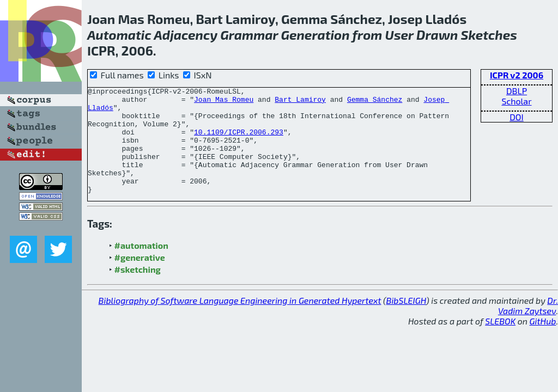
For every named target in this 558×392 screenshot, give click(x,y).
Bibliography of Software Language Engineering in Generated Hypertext (240, 321)
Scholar (516, 101)
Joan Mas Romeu (224, 102)
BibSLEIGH (406, 321)
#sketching (138, 290)
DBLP (517, 91)
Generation (315, 35)
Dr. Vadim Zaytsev (528, 327)
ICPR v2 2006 (517, 75)
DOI (517, 117)
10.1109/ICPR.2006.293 (239, 142)
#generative (140, 278)
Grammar (249, 35)
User (399, 35)
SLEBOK (500, 342)
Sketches (489, 35)
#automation (141, 267)
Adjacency (186, 35)
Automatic (119, 35)
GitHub (543, 342)
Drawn (437, 35)
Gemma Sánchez (375, 102)
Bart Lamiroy (300, 102)
